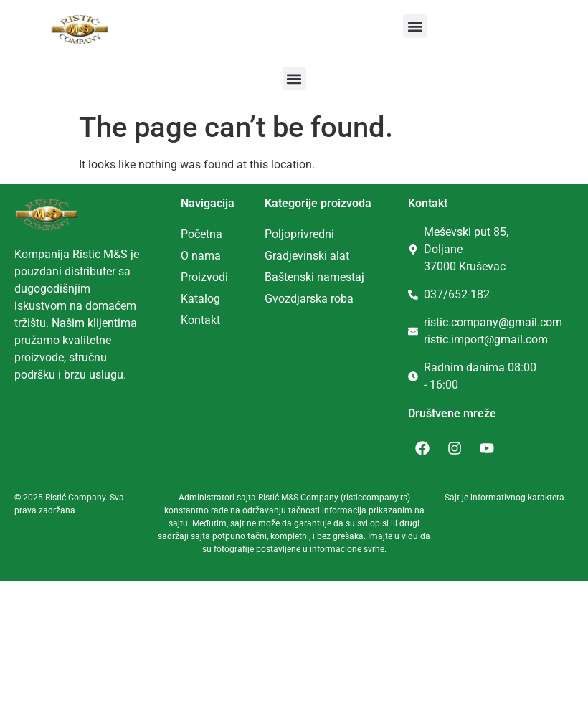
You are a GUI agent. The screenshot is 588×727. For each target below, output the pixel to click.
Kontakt (200, 320)
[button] (415, 26)
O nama (201, 256)
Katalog (200, 299)
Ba (271, 277)
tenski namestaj (324, 277)
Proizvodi (204, 277)
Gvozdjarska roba (309, 299)
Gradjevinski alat (307, 256)
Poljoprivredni (299, 234)
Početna (201, 234)
